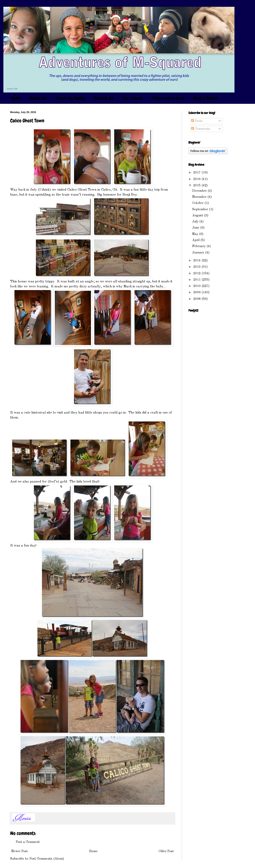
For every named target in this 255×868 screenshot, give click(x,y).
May (196, 234)
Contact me (104, 98)
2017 (197, 173)
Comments (201, 129)
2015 (197, 185)
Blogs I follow (205, 98)
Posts (197, 121)
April (196, 240)
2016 (197, 179)
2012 (197, 273)
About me (38, 98)
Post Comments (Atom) (47, 859)
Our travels (133, 98)
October (198, 203)
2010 (197, 286)
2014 (197, 260)
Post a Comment (28, 842)
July (196, 222)
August (198, 215)
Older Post (166, 851)
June (196, 228)
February (199, 246)
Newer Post (20, 851)
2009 (197, 292)
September (201, 209)
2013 (197, 267)
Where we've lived (168, 98)
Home (16, 98)
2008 (197, 299)
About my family (70, 98)
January (199, 253)
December (200, 191)
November (200, 197)
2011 (197, 280)
